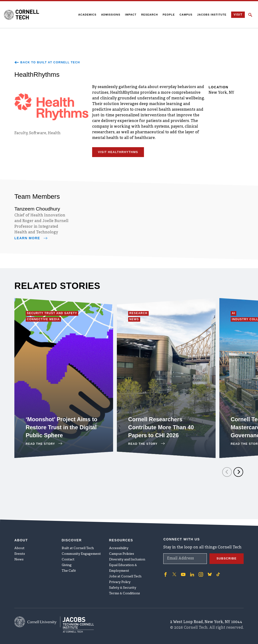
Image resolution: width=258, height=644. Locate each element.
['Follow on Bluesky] (207, 569)
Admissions (109, 15)
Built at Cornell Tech (78, 544)
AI (234, 315)
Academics (86, 15)
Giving (67, 561)
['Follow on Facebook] (165, 569)
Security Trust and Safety (56, 315)
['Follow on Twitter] (174, 569)
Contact (68, 555)
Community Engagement (81, 549)
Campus (185, 15)
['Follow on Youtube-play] (182, 569)
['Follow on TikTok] (216, 569)
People (167, 15)
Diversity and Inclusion (127, 555)
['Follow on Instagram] (199, 569)
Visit (237, 15)
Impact (129, 15)
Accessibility (119, 544)
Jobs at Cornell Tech (125, 572)
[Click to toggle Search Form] (250, 15)
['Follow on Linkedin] (190, 569)
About (19, 544)
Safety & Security (123, 583)
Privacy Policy (120, 577)
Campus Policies (122, 549)
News (136, 322)
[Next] (238, 474)
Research (148, 15)
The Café (69, 566)
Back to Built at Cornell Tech (51, 62)
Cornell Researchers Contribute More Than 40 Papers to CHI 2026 (163, 428)
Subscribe (225, 554)
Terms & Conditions (125, 589)
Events (20, 549)
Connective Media (46, 322)
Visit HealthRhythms (121, 154)
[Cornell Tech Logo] (25, 15)
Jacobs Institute (211, 15)
